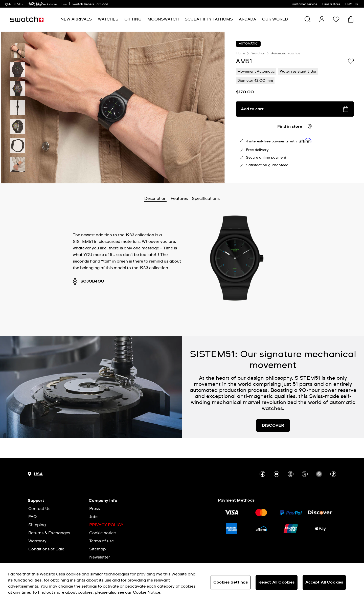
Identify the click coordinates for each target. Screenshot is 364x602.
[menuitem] (76, 19)
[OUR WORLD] (275, 19)
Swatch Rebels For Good (90, 4)
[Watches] (108, 19)
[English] (352, 4)
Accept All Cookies (324, 582)
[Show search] (308, 19)
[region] (182, 583)
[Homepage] (27, 19)
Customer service (304, 4)
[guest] (322, 19)
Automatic (248, 44)
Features (179, 199)
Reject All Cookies (277, 582)
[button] (336, 19)
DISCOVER (273, 425)
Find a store (331, 4)
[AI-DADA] (247, 19)
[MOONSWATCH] (163, 19)
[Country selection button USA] (35, 474)
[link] (35, 4)
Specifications (206, 199)
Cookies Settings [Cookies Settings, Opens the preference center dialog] (231, 582)
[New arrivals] (76, 19)
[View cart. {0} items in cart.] (351, 19)
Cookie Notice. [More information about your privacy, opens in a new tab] (147, 592)
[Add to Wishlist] (351, 61)
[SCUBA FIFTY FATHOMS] (209, 19)
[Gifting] (133, 19)
